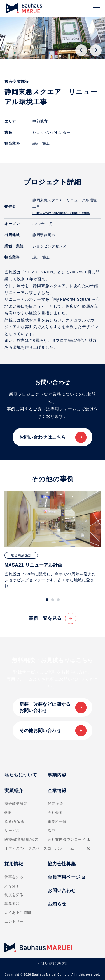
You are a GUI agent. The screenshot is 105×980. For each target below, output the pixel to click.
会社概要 (55, 813)
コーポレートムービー (69, 848)
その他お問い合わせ (40, 731)
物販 (8, 813)
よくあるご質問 (18, 913)
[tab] (47, 600)
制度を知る (14, 895)
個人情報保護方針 (55, 964)
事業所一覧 (57, 822)
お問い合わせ (62, 891)
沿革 (51, 830)
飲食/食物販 (15, 822)
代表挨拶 (55, 804)
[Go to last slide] (81, 50)
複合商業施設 (16, 804)
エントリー (14, 922)
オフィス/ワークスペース (26, 848)
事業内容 (57, 775)
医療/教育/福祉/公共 (21, 839)
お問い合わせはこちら (43, 437)
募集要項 (12, 904)
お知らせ (57, 904)
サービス (12, 830)
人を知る (12, 886)
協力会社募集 (62, 864)
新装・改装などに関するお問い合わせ (45, 707)
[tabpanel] (53, 540)
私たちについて (21, 775)
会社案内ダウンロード (69, 839)
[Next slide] (96, 50)
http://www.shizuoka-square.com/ (61, 213)
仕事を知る (14, 877)
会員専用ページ (66, 877)
